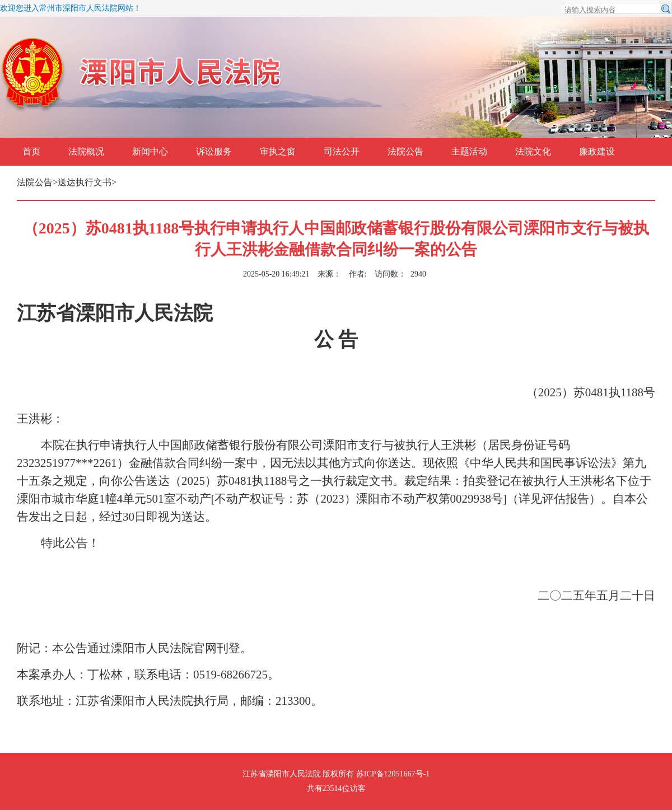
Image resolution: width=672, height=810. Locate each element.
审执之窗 (278, 151)
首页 (31, 151)
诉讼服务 (214, 151)
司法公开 (342, 151)
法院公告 (405, 151)
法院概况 (86, 151)
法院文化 (533, 151)
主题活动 (469, 151)
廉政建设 (597, 151)
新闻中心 (150, 151)
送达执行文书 (85, 182)
